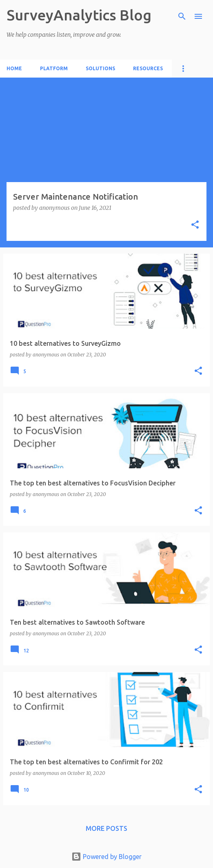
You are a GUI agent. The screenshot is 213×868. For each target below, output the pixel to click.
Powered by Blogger (106, 857)
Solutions (100, 68)
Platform (54, 68)
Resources (148, 68)
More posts (106, 828)
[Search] (182, 16)
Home (14, 68)
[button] (195, 225)
